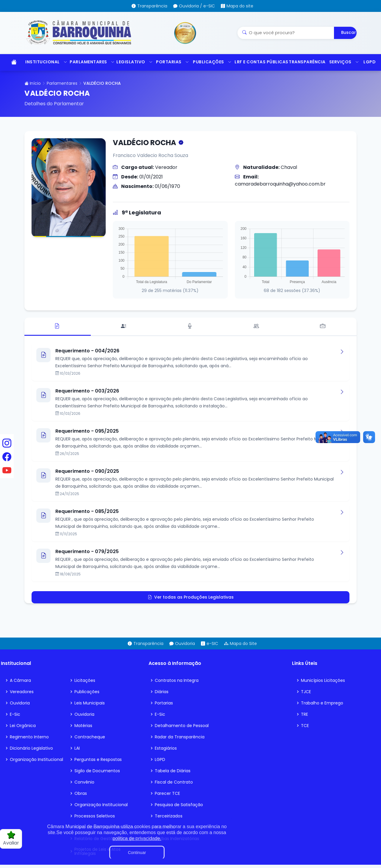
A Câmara (20, 680)
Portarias (164, 703)
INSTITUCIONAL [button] (44, 62)
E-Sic (15, 714)
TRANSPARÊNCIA (306, 62)
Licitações (85, 680)
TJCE (306, 692)
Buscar (349, 33)
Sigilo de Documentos (97, 771)
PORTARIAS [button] (171, 62)
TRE (305, 714)
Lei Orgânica (23, 726)
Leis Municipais (90, 703)
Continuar (137, 853)
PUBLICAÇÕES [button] (211, 62)
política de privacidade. (137, 838)
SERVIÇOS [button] (343, 62)
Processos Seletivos (95, 816)
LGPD (370, 62)
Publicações (87, 692)
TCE (305, 726)
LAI (77, 748)
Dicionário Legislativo (31, 748)
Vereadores (22, 692)
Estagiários (166, 748)
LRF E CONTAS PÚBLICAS (259, 62)
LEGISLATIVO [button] (133, 62)
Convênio (84, 782)
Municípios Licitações (323, 680)
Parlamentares (62, 83)
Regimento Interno (29, 737)
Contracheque (90, 737)
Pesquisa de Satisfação (179, 805)
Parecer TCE (167, 793)
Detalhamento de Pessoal (182, 726)
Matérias (83, 726)
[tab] (58, 327)
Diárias (162, 692)
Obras (81, 793)
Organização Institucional (36, 759)
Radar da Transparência (180, 737)
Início (33, 83)
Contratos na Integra (177, 680)
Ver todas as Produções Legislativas (191, 597)
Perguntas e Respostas (98, 759)
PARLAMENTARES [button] (90, 62)
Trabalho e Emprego (322, 703)
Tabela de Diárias (173, 771)
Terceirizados (169, 816)
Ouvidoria (20, 703)
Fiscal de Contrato (174, 782)
